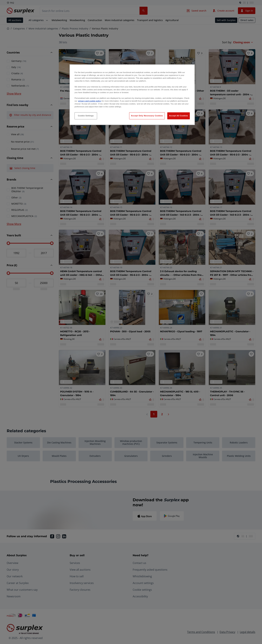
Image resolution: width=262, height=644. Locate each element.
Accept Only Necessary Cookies (147, 116)
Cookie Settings (86, 116)
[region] (132, 95)
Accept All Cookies (179, 116)
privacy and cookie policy (90, 101)
